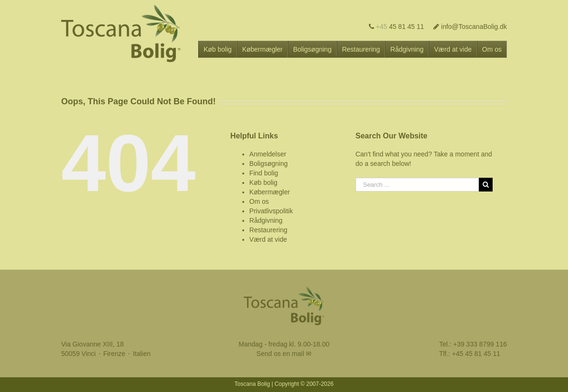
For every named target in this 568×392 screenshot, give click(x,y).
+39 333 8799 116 (480, 344)
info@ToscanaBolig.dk (470, 27)
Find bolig (264, 173)
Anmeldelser (268, 154)
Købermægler (270, 192)
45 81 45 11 (397, 27)
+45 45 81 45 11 (476, 354)
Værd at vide (268, 239)
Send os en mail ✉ (284, 354)
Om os (259, 201)
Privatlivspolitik (271, 211)
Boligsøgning (269, 164)
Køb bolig (263, 182)
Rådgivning (266, 220)
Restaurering (268, 230)
